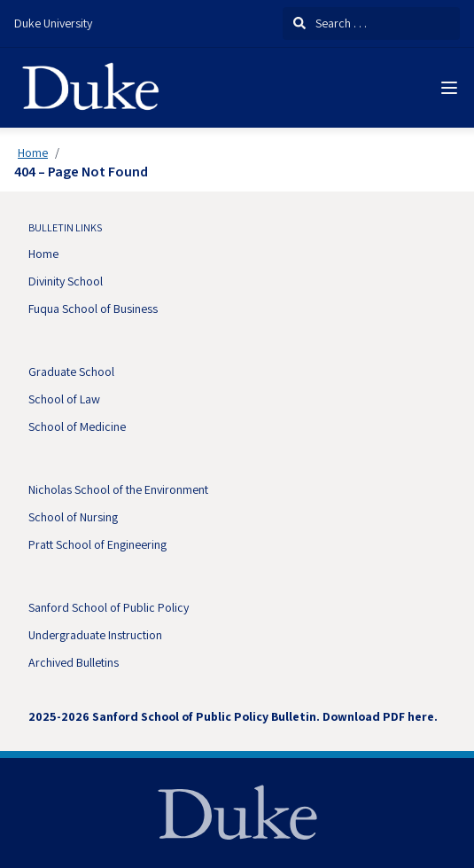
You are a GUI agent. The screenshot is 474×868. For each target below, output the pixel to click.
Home (33, 152)
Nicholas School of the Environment (118, 489)
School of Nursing (73, 517)
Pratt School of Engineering (97, 544)
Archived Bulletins (74, 662)
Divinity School (66, 281)
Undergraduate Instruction (95, 635)
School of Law (64, 399)
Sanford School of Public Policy (109, 607)
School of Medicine (77, 426)
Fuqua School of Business (93, 309)
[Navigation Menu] (449, 88)
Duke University (53, 23)
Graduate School (71, 371)
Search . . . (330, 23)
